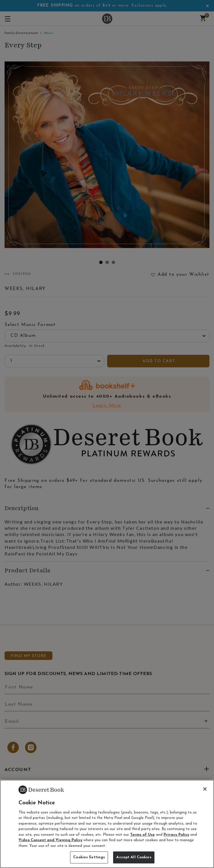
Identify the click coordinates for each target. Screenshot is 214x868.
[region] (107, 824)
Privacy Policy (176, 835)
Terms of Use (142, 835)
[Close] (205, 789)
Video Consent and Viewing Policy (50, 840)
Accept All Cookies (134, 857)
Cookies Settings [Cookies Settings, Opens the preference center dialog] (89, 857)
